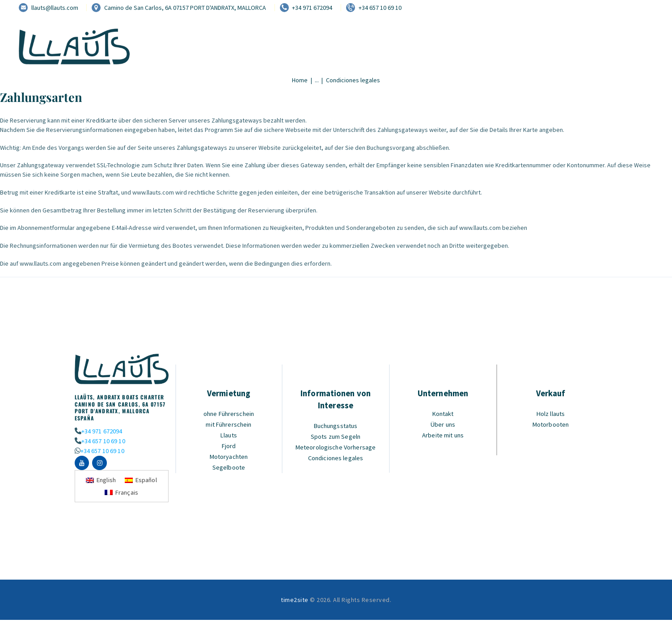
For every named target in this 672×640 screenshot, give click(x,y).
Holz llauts (551, 413)
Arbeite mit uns (443, 435)
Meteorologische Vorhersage (336, 447)
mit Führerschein (229, 424)
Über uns (443, 424)
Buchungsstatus (336, 426)
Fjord (229, 446)
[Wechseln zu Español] (142, 481)
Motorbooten (551, 424)
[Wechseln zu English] (101, 481)
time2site (295, 601)
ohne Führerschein (229, 413)
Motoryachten (229, 456)
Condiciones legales (336, 458)
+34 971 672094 (102, 431)
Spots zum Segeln (336, 436)
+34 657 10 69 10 (103, 441)
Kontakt (443, 413)
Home (300, 80)
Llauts (229, 435)
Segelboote (229, 467)
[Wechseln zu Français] (122, 493)
